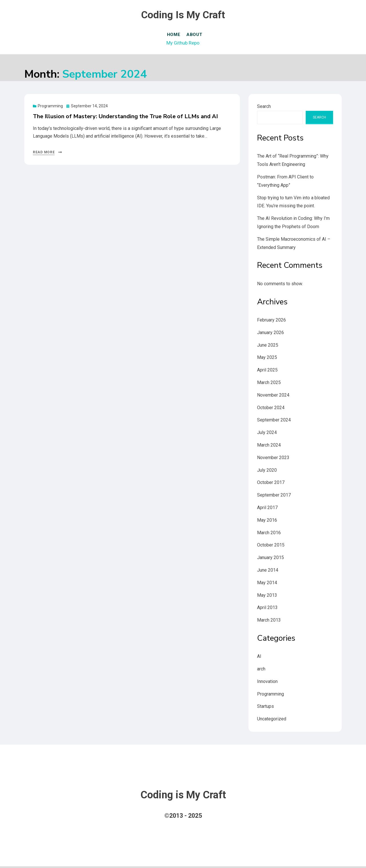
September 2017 (274, 497)
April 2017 (267, 509)
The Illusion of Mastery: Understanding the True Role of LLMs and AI (125, 118)
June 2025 (268, 346)
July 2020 (267, 472)
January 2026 (270, 334)
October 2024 (271, 409)
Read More (44, 154)
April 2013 (267, 609)
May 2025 (267, 359)
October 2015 (271, 547)
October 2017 (271, 484)
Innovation (267, 683)
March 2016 (269, 534)
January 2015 (270, 559)
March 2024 (269, 446)
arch (261, 671)
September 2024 (274, 422)
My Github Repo (183, 44)
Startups (265, 708)
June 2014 (268, 571)
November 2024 (273, 396)
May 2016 (267, 522)
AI (259, 658)
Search (264, 108)
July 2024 (267, 434)
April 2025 (267, 372)
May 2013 (267, 597)
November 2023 (273, 459)
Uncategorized (272, 721)
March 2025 (269, 384)
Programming (50, 108)
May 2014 (267, 584)
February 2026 (271, 321)
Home (173, 35)
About (197, 35)
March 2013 (269, 622)
